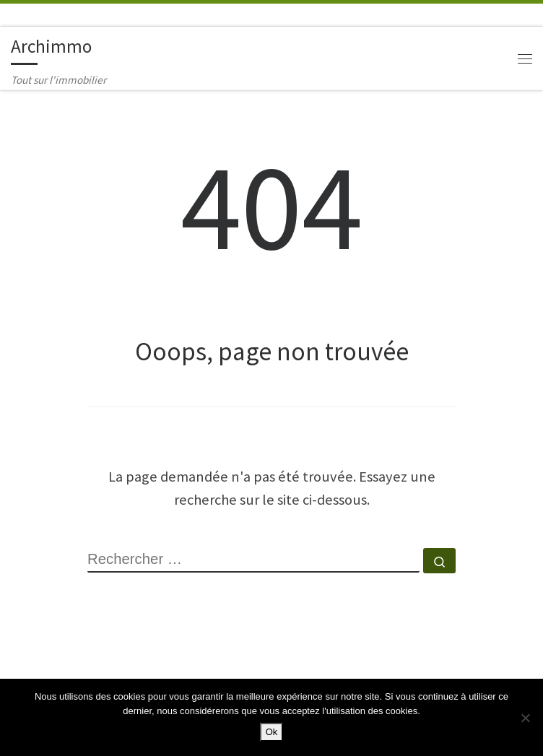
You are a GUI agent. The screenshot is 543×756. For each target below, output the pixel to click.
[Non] (525, 718)
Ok (272, 732)
